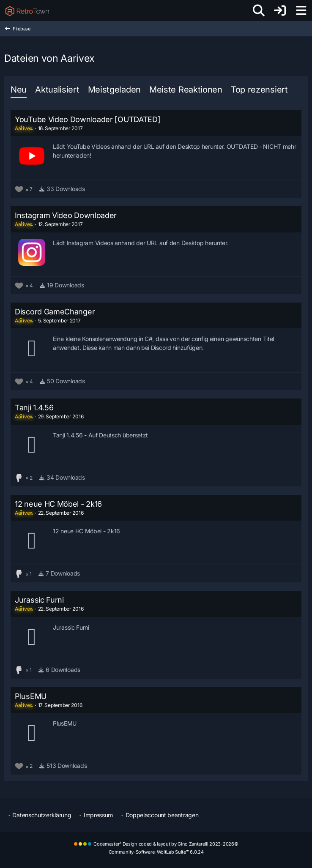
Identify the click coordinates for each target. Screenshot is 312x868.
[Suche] (259, 11)
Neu (19, 90)
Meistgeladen (114, 90)
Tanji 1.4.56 (34, 408)
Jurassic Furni (39, 600)
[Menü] (301, 11)
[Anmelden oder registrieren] (280, 11)
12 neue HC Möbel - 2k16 (58, 504)
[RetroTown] (27, 11)
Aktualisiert (57, 90)
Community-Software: (156, 852)
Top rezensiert (259, 90)
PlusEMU (31, 696)
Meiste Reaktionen (186, 90)
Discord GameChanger (55, 312)
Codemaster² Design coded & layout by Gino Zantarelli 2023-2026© (166, 844)
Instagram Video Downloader (66, 215)
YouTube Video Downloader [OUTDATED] (88, 119)
